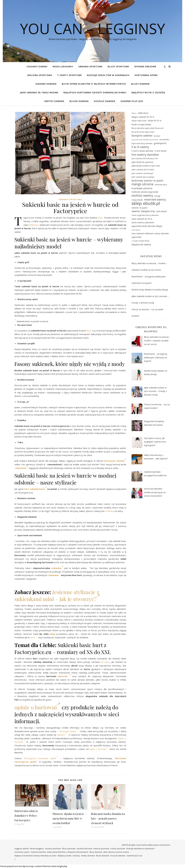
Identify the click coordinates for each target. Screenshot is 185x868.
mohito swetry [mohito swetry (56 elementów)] (142, 196)
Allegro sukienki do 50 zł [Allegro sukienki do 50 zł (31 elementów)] (143, 117)
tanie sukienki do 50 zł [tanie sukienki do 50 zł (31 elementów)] (142, 219)
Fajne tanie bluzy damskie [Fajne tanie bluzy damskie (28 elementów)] (142, 143)
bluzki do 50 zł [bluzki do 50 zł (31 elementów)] (155, 121)
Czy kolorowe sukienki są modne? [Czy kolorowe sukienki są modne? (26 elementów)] (145, 140)
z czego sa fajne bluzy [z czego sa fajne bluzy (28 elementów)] (140, 241)
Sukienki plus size (132, 101)
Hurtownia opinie (146, 75)
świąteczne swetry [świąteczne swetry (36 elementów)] (141, 244)
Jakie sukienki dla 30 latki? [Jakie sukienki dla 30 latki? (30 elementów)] (143, 170)
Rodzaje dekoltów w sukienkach (108, 75)
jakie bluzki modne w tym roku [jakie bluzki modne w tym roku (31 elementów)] (146, 166)
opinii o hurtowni (99, 749)
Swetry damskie (54, 101)
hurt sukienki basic (35, 489)
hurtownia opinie (69, 731)
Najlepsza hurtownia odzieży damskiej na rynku (95, 92)
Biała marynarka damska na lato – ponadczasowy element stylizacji (108, 818)
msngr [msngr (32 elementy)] (157, 196)
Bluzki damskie (79, 101)
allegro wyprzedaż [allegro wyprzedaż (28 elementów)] (139, 121)
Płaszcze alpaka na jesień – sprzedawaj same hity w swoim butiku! (69, 818)
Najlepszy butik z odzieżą (148, 92)
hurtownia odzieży (115, 461)
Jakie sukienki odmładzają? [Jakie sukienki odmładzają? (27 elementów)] (142, 173)
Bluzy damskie (140, 84)
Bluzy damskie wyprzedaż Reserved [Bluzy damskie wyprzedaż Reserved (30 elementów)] (147, 128)
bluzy (89, 331)
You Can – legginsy (92, 28)
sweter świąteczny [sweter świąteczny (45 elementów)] (143, 211)
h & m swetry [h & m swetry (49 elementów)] (140, 147)
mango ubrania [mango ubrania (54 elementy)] (142, 184)
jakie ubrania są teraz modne (39, 92)
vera (33, 637)
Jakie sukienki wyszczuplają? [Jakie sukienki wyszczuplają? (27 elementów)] (143, 177)
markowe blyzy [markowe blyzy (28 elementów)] (161, 185)
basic (100, 218)
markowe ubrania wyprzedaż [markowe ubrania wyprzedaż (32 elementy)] (145, 192)
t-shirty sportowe (70, 75)
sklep (52, 634)
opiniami (62, 735)
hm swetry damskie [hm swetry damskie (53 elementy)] (145, 155)
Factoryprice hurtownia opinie (41, 758)
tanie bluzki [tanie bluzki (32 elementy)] (161, 211)
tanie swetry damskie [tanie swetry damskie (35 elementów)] (143, 222)
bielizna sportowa (40, 75)
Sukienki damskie (46, 84)
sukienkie (57, 568)
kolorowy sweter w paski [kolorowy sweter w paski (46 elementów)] (147, 181)
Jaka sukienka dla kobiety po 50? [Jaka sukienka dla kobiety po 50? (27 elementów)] (145, 158)
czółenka (110, 511)
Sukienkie (54, 575)
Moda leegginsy (63, 66)
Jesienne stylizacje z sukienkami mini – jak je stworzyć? (57, 595)
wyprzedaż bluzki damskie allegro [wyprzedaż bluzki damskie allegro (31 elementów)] (147, 226)
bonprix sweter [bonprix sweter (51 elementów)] (142, 136)
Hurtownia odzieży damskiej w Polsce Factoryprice (26, 816)
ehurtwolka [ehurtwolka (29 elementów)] (164, 139)
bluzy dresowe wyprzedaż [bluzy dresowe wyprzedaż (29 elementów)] (143, 132)
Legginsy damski (37, 66)
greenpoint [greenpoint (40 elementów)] (160, 143)
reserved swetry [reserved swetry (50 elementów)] (155, 200)
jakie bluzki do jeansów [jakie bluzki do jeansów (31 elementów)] (142, 162)
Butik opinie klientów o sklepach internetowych (94, 84)
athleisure (34, 225)
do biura (105, 662)
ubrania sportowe (90, 66)
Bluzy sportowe (118, 66)
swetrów (64, 676)
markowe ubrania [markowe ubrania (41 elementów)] (142, 188)
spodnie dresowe (145, 66)
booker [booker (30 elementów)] (157, 136)
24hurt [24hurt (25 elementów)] (134, 113)
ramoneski (22, 468)
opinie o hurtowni (37, 707)
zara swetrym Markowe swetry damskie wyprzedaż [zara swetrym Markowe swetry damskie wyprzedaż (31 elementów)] (150, 235)
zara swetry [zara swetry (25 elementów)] (136, 230)
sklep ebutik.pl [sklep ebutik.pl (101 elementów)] (146, 203)
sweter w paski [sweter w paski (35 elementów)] (139, 208)
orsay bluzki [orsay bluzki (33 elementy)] (137, 200)
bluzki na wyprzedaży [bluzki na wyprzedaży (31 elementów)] (141, 124)
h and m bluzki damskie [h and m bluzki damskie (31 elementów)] (142, 151)
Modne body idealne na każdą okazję (150, 290)
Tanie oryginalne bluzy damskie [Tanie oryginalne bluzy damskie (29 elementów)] (145, 215)
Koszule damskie (105, 101)
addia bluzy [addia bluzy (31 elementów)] (143, 113)
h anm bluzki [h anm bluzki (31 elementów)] (161, 151)
